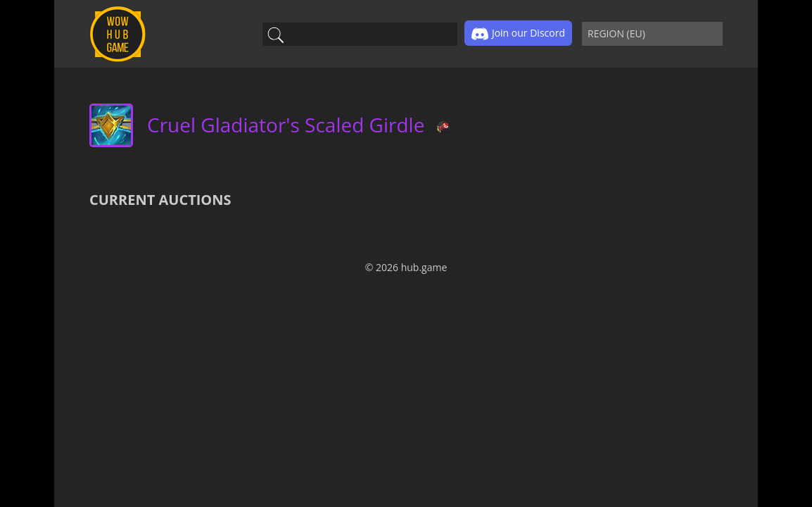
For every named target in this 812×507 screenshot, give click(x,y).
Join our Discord (518, 34)
